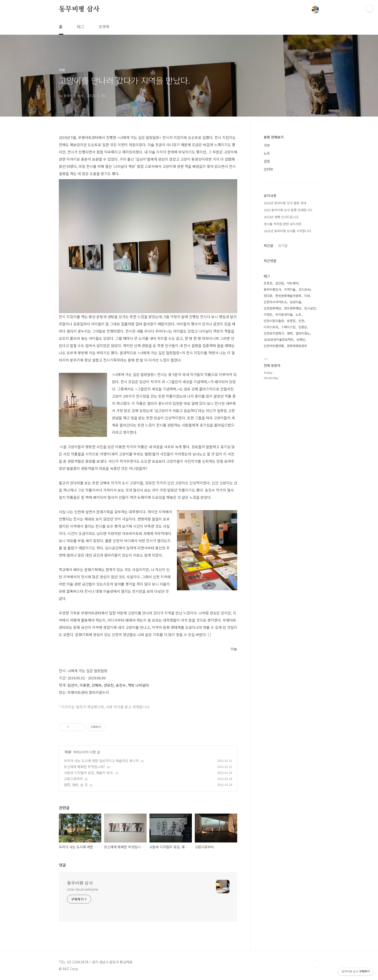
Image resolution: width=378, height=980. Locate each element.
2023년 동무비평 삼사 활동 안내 (285, 203)
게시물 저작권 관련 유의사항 (283, 224)
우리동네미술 (284, 314)
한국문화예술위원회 (288, 296)
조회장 (268, 283)
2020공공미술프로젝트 (279, 339)
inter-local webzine (83, 889)
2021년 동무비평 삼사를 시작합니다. (288, 231)
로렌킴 (291, 321)
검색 (304, 10)
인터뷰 (268, 169)
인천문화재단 (272, 308)
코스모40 (304, 289)
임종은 (303, 327)
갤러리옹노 (303, 333)
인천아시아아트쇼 (275, 302)
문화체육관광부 (297, 346)
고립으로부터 (73, 779)
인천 (301, 321)
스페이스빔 (288, 327)
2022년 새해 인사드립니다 (281, 217)
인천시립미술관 (274, 321)
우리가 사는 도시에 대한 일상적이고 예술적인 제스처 (101, 761)
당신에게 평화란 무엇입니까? (84, 767)
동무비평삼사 (272, 289)
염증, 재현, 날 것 (76, 785)
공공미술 (296, 302)
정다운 (268, 296)
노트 (267, 153)
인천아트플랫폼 (274, 346)
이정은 (268, 314)
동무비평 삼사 (79, 9)
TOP (315, 964)
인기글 (283, 245)
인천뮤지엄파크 (274, 333)
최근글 (268, 245)
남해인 (301, 339)
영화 (290, 333)
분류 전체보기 (274, 137)
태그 (81, 26)
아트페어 (293, 283)
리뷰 (68, 752)
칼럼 (267, 161)
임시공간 (310, 308)
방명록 (104, 26)
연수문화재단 (293, 308)
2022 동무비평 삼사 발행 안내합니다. (288, 210)
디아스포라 (271, 327)
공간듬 (280, 283)
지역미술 (290, 289)
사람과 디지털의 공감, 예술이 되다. (89, 773)
